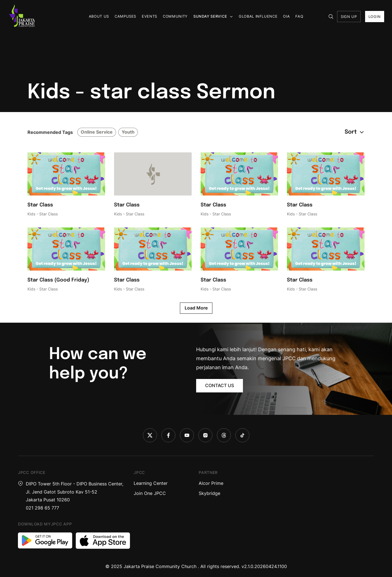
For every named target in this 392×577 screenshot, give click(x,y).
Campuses (125, 16)
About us (99, 16)
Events (149, 16)
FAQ (299, 16)
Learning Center (151, 483)
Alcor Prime (211, 483)
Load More (196, 308)
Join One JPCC (150, 493)
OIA (286, 16)
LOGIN (375, 17)
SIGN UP (349, 17)
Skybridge (209, 493)
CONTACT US (220, 385)
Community (175, 16)
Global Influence (258, 16)
